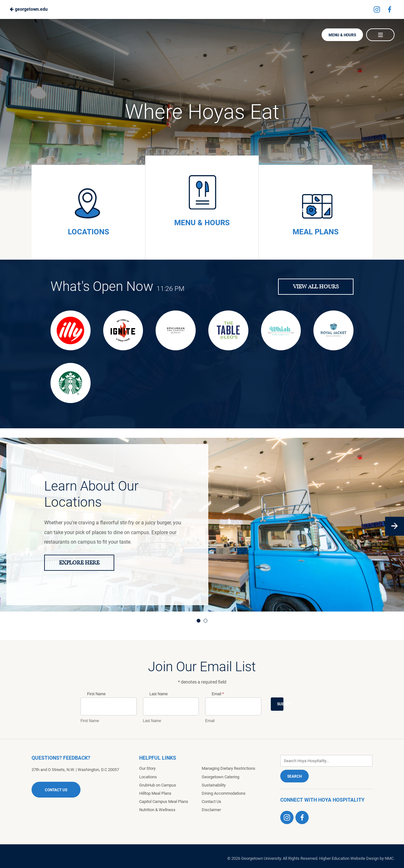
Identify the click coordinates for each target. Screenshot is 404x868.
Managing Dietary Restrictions (229, 768)
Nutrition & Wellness (157, 810)
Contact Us (56, 790)
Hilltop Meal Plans (155, 793)
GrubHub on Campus (158, 785)
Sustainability (214, 785)
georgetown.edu (29, 9)
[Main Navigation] (380, 35)
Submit (280, 704)
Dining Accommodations (224, 793)
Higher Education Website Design (349, 858)
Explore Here (79, 563)
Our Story (147, 768)
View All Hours (316, 287)
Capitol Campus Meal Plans (164, 802)
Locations (148, 777)
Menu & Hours (342, 35)
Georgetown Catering (220, 777)
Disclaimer (211, 810)
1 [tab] (199, 621)
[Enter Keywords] (326, 761)
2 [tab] (205, 621)
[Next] (395, 526)
